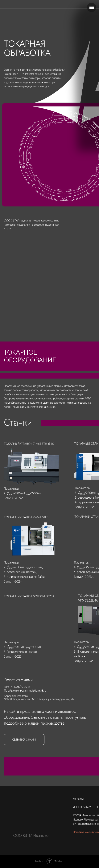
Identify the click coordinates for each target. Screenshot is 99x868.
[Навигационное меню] (92, 7)
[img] (35, 809)
